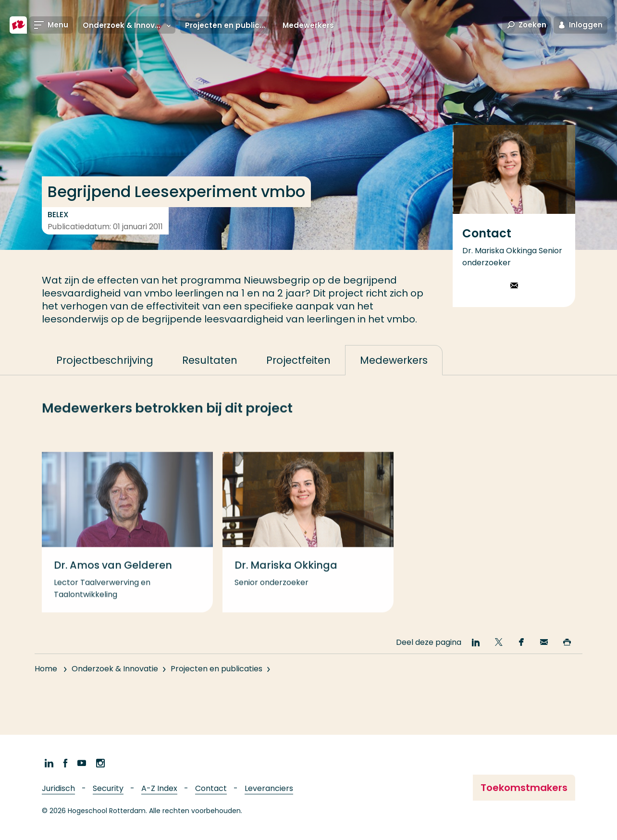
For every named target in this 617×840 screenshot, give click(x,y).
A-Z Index (159, 788)
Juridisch (58, 788)
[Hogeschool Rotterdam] (18, 25)
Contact (211, 788)
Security (108, 788)
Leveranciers (269, 788)
